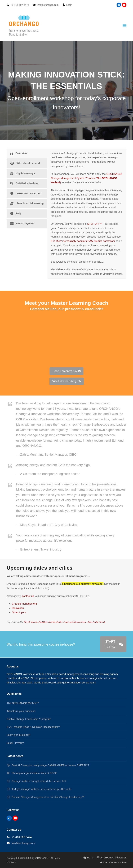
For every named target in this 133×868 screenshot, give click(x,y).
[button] (125, 26)
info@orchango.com (23, 843)
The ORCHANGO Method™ (23, 703)
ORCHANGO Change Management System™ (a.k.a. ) (86, 178)
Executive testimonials (113, 862)
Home (88, 858)
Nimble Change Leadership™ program (29, 719)
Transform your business (21, 711)
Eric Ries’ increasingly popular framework (83, 241)
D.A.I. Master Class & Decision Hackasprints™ (34, 727)
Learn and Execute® (18, 735)
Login (69, 5)
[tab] (27, 153)
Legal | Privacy (15, 743)
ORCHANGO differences (112, 858)
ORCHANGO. (43, 858)
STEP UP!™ (94, 224)
